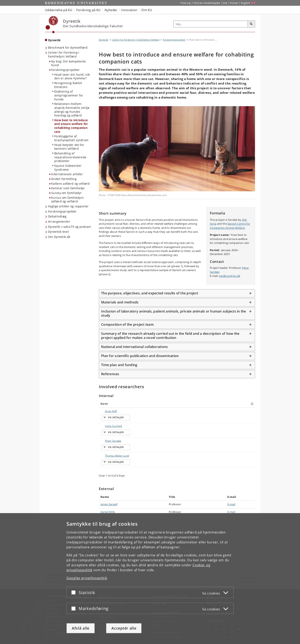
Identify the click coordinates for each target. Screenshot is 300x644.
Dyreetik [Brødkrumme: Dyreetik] (103, 40)
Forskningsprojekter (66, 70)
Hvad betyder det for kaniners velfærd (69, 147)
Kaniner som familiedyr (68, 188)
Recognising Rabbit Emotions (68, 85)
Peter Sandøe (109, 459)
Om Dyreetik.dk (59, 237)
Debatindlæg (57, 216)
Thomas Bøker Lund (113, 484)
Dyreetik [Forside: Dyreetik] (54, 40)
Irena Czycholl (109, 435)
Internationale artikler (67, 174)
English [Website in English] (246, 3)
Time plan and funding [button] (119, 365)
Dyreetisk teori (59, 232)
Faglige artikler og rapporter (68, 206)
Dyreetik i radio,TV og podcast (69, 227)
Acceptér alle (124, 628)
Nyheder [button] (111, 10)
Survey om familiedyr (66, 193)
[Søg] (251, 24)
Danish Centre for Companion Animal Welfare (230, 226)
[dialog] (150, 579)
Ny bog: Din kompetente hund (69, 63)
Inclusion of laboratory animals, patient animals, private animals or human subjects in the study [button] (174, 313)
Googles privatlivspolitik (87, 578)
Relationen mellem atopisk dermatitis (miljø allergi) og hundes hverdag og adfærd (72, 110)
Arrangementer (59, 222)
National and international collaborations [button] (134, 347)
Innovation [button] (129, 10)
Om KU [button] (147, 10)
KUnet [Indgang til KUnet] (234, 3)
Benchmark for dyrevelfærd (68, 48)
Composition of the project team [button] (127, 324)
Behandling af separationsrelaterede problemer (70, 157)
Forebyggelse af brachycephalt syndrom (71, 138)
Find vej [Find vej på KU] (185, 3)
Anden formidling (64, 179)
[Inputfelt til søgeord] (211, 24)
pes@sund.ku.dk (230, 276)
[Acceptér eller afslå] (74, 592)
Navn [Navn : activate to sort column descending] (104, 404)
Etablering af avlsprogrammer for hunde (69, 95)
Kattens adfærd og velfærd (70, 184)
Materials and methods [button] (120, 302)
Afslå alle (81, 628)
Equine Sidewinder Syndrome (68, 168)
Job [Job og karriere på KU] (225, 3)
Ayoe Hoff (107, 411)
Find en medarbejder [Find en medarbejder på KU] (207, 3)
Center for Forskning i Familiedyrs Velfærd (64, 54)
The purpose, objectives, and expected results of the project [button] (150, 293)
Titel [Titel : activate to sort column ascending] (143, 404)
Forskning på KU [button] (89, 10)
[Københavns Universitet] (52, 25)
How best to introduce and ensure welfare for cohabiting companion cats (71, 126)
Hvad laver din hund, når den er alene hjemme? (72, 76)
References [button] (110, 374)
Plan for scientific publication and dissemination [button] (140, 356)
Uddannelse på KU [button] (59, 10)
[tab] (177, 293)
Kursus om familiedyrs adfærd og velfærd (67, 200)
